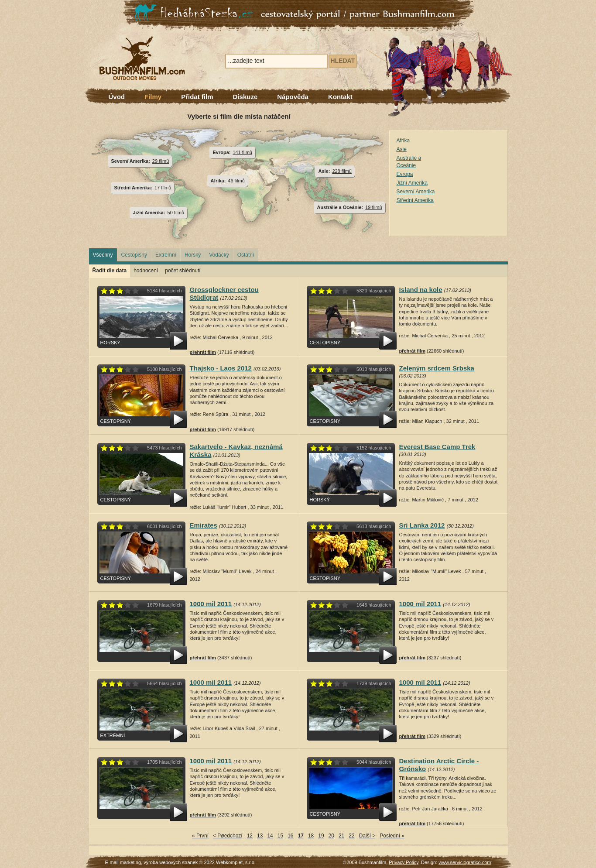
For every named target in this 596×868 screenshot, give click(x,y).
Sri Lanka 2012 (422, 525)
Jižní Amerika (412, 183)
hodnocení (146, 271)
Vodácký (219, 255)
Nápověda (293, 97)
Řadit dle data (110, 271)
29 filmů (161, 161)
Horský (193, 255)
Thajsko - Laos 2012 (221, 368)
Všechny (103, 255)
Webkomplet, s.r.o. (236, 862)
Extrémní (166, 255)
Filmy (153, 97)
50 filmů (176, 213)
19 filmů (373, 207)
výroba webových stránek (171, 862)
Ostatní (246, 255)
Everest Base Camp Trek (437, 447)
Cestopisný (134, 255)
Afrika (403, 141)
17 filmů (163, 188)
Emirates (204, 525)
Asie (402, 149)
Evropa (405, 174)
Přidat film (197, 97)
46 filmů (236, 181)
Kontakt (340, 97)
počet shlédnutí (183, 271)
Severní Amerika (416, 192)
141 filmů (242, 152)
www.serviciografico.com (465, 862)
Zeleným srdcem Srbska (437, 368)
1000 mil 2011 (211, 604)
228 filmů (342, 171)
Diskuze (245, 97)
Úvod (117, 97)
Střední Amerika (415, 200)
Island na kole (421, 290)
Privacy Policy (404, 862)
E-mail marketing (123, 862)
